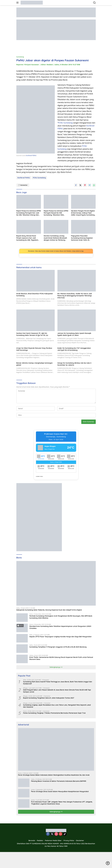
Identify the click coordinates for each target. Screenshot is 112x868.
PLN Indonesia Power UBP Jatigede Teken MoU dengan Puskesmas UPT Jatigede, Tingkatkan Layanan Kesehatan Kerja (62, 803)
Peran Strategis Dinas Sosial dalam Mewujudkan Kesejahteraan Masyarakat (60, 791)
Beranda (32, 841)
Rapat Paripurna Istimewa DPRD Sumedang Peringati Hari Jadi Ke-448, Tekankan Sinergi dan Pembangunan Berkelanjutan (29, 213)
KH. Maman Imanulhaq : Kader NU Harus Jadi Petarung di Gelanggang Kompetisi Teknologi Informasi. (75, 296)
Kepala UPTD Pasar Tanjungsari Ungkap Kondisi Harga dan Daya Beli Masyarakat (60, 637)
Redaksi (40, 841)
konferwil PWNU (31, 155)
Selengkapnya (56, 667)
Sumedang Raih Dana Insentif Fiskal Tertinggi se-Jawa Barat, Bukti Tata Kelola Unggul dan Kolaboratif (58, 683)
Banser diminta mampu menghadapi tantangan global (35, 364)
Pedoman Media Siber (53, 841)
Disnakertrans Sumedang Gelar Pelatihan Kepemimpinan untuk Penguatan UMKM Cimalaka (60, 627)
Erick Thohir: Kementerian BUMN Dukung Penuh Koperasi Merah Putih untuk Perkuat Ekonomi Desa (61, 658)
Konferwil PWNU (24, 178)
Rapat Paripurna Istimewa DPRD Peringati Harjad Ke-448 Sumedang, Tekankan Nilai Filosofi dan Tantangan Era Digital (56, 213)
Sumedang (20, 57)
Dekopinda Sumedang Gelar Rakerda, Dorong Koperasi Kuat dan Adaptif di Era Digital (49, 610)
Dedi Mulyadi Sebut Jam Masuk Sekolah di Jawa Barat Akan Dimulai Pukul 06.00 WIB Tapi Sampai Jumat (57, 691)
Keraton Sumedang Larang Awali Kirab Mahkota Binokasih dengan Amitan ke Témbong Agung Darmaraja (55, 238)
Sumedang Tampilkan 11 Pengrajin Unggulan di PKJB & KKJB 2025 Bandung (58, 647)
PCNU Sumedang (65, 123)
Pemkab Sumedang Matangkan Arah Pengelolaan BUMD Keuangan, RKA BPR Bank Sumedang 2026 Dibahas (61, 617)
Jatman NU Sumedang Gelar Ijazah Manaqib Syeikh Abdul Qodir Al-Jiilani (74, 334)
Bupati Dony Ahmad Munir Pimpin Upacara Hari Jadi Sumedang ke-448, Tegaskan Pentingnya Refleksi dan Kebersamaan (27, 238)
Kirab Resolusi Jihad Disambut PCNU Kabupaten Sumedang (35, 295)
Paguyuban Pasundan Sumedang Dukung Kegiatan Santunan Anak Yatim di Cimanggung (82, 238)
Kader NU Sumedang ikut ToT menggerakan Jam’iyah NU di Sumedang (74, 349)
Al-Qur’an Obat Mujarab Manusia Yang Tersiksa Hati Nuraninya (34, 349)
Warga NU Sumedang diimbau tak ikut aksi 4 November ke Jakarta (74, 364)
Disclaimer (80, 841)
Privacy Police (69, 841)
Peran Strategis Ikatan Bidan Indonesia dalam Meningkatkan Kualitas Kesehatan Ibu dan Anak (54, 775)
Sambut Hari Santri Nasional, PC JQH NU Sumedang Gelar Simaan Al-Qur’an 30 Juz (32, 334)
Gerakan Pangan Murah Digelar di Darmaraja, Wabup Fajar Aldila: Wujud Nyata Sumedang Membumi (83, 213)
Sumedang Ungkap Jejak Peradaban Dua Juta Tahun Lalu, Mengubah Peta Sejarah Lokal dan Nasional (57, 706)
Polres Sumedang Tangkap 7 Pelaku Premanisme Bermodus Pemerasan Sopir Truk (54, 713)
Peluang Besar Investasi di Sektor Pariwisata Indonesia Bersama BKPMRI (59, 781)
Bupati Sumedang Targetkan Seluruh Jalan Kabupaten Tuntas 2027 (49, 698)
